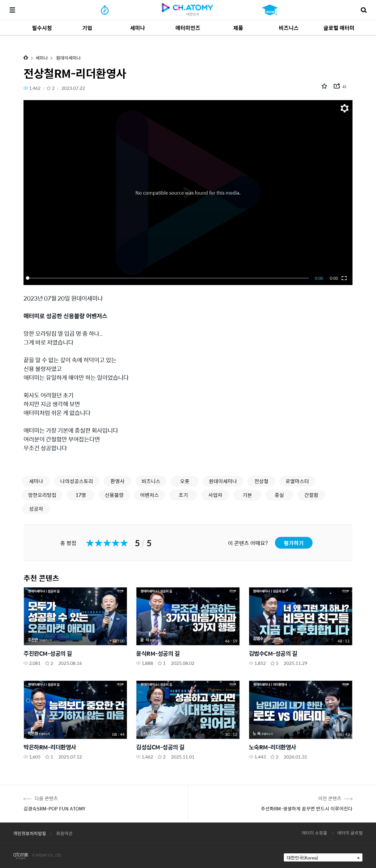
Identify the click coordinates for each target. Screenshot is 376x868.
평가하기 (294, 543)
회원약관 (64, 833)
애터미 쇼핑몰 (314, 833)
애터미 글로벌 (350, 833)
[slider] (168, 278)
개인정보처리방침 (30, 833)
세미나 (42, 58)
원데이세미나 (68, 58)
